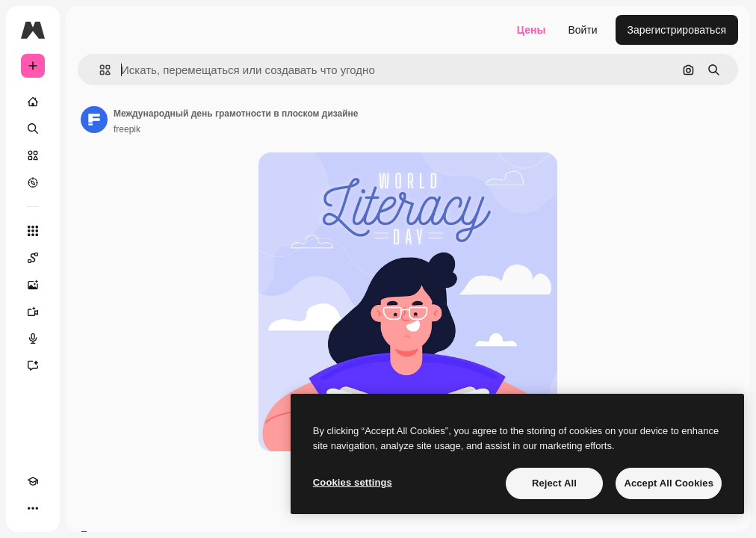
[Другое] (33, 508)
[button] (99, 70)
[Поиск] (33, 129)
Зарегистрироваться (677, 30)
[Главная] (33, 102)
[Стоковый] (33, 155)
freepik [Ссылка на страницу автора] (127, 129)
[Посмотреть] (33, 182)
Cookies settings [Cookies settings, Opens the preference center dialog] (353, 482)
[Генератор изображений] (33, 285)
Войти (582, 30)
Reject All (554, 483)
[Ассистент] (33, 365)
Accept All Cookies (669, 483)
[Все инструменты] (33, 231)
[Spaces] (33, 258)
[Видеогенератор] (33, 312)
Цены (532, 30)
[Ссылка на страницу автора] (94, 120)
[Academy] (33, 481)
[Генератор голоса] (33, 338)
